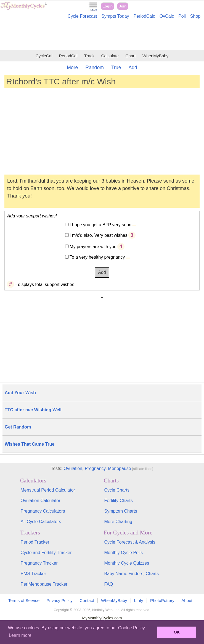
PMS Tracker (33, 574)
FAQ (109, 584)
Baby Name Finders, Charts (132, 574)
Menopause (120, 468)
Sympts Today (115, 16)
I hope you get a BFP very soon (100, 225)
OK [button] (177, 632)
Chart (130, 56)
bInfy (139, 600)
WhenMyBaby (156, 56)
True (116, 67)
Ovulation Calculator (41, 501)
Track (89, 56)
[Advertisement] (102, 35)
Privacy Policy (59, 600)
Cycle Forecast (82, 16)
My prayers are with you (93, 247)
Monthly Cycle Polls (124, 553)
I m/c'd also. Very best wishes (98, 235)
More (72, 67)
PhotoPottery (162, 600)
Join (123, 6)
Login (108, 6)
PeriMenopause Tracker (44, 584)
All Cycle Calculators (41, 522)
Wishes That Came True (30, 444)
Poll (182, 16)
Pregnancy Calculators (43, 511)
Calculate (110, 56)
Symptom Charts (121, 511)
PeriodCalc (144, 16)
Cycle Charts (117, 490)
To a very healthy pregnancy (97, 257)
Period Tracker (35, 542)
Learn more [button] (20, 635)
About (187, 600)
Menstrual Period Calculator (48, 490)
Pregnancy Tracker (39, 563)
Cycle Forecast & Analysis (130, 542)
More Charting (118, 522)
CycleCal (44, 56)
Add (133, 67)
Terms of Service (24, 600)
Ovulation (73, 468)
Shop (195, 16)
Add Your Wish (20, 393)
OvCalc (167, 16)
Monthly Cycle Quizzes (127, 563)
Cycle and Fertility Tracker (46, 553)
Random (95, 67)
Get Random (18, 427)
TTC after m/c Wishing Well (33, 410)
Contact (87, 600)
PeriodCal (68, 56)
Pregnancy (95, 468)
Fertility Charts (119, 501)
